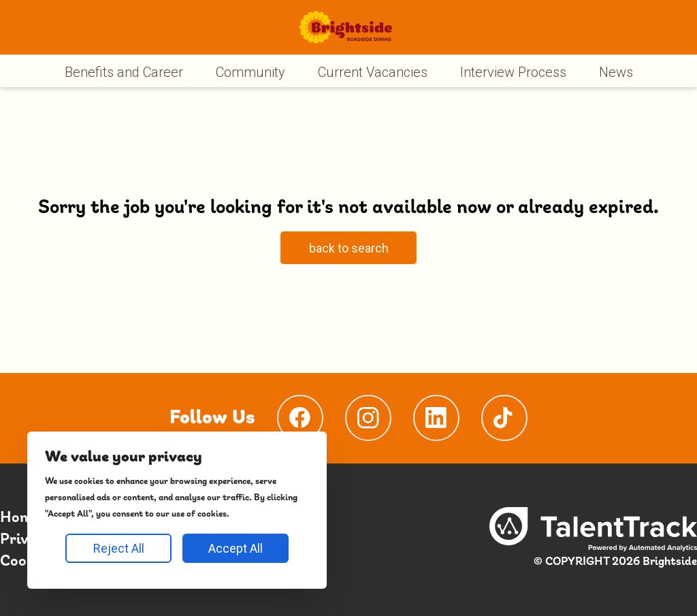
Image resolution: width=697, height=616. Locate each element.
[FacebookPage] (300, 418)
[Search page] (348, 250)
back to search (349, 248)
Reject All (119, 548)
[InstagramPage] (368, 418)
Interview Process (513, 72)
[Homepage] (345, 27)
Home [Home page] (20, 518)
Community (250, 72)
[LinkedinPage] (436, 418)
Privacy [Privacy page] (26, 540)
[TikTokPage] (504, 418)
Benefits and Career (124, 72)
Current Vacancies (373, 72)
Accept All (236, 548)
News (616, 72)
